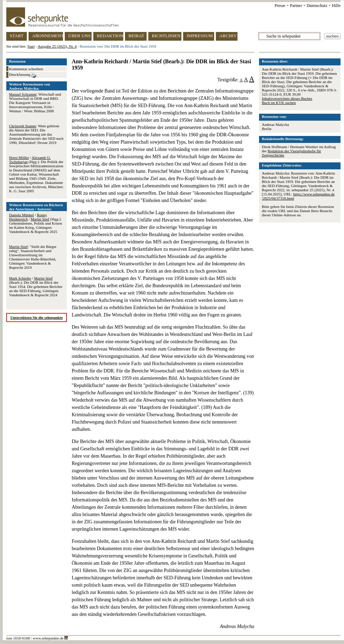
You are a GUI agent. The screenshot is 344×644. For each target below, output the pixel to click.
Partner (296, 6)
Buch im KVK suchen (279, 103)
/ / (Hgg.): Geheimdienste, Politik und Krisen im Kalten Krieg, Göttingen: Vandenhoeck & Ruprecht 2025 (36, 223)
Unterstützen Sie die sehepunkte (37, 317)
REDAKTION (110, 36)
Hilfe (336, 6)
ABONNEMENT (48, 36)
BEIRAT (136, 36)
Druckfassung (23, 75)
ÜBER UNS (79, 36)
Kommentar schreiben (26, 69)
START (17, 36)
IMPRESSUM (200, 36)
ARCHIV (228, 36)
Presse (280, 6)
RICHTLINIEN (166, 36)
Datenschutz (317, 6)
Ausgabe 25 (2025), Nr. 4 (57, 46)
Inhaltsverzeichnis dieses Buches (287, 98)
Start (31, 46)
